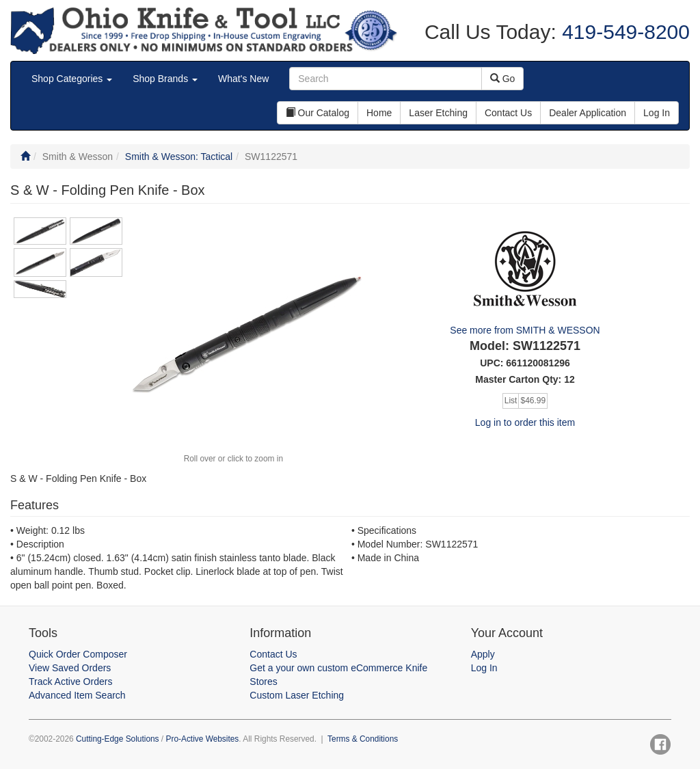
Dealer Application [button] (588, 113)
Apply (483, 654)
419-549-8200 (623, 32)
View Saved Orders (70, 668)
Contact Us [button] (508, 113)
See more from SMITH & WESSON (525, 330)
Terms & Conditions (363, 739)
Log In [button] (657, 113)
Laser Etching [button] (438, 113)
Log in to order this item (525, 422)
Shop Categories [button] (72, 79)
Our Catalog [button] (318, 113)
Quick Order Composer (78, 654)
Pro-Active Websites (202, 739)
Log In (484, 668)
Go (503, 79)
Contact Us (273, 654)
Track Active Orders (70, 682)
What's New (243, 79)
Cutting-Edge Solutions (118, 739)
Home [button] (379, 113)
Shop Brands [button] (165, 79)
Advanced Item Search (77, 695)
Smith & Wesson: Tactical (179, 157)
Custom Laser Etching (297, 695)
